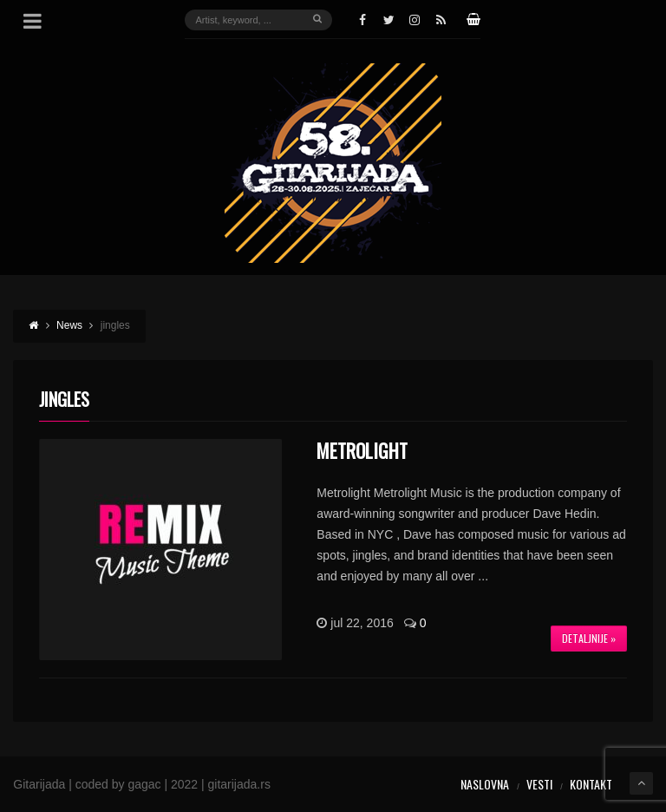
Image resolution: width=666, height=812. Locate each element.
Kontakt (591, 784)
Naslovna (485, 784)
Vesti (539, 784)
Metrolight (362, 450)
